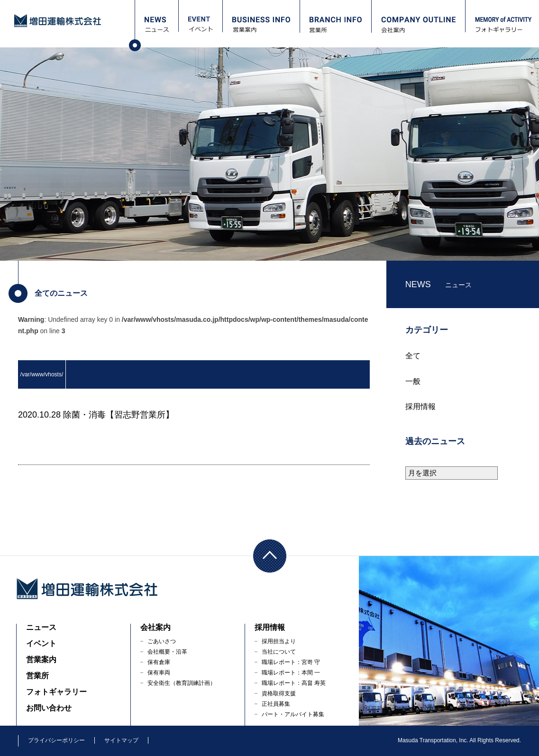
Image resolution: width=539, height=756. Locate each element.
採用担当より (279, 641)
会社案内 (155, 627)
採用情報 (420, 406)
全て (413, 356)
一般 (413, 381)
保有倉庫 (159, 662)
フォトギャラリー (56, 692)
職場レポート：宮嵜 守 (291, 662)
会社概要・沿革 (167, 652)
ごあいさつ (162, 641)
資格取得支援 (279, 693)
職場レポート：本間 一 (291, 673)
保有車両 (159, 673)
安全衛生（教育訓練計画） (182, 683)
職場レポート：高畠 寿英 (294, 683)
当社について (279, 652)
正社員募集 (276, 704)
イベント (41, 643)
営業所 (37, 676)
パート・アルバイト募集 (293, 714)
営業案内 (41, 660)
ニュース (41, 627)
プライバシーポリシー (56, 740)
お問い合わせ (49, 708)
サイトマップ (121, 740)
